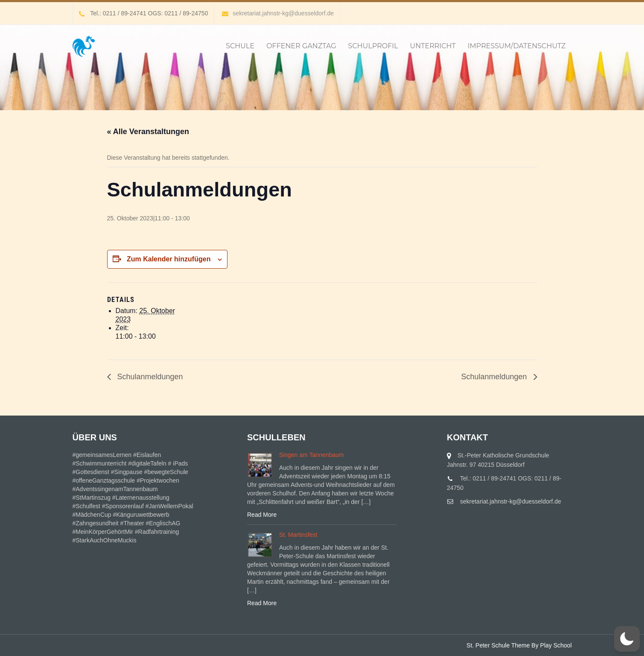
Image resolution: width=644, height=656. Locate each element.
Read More (262, 515)
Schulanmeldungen (149, 377)
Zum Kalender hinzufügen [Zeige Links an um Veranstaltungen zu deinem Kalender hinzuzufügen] (169, 259)
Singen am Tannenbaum (312, 455)
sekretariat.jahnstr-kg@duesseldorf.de (278, 13)
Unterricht (433, 46)
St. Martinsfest (298, 535)
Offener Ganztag (301, 46)
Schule (240, 46)
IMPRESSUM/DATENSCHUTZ (517, 46)
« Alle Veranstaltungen (148, 132)
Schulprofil (373, 46)
